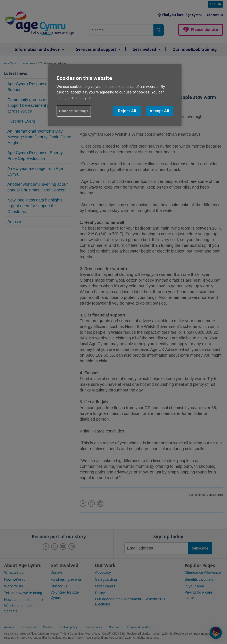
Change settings (74, 111)
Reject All (127, 111)
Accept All (159, 111)
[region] (115, 95)
